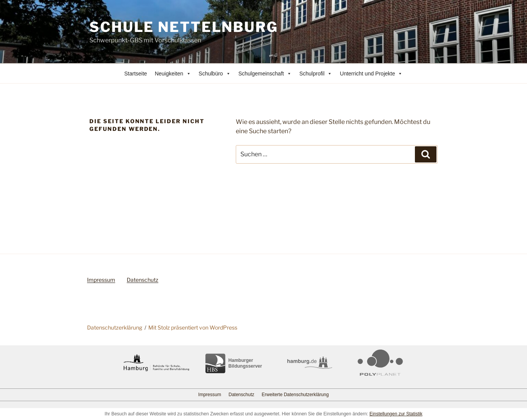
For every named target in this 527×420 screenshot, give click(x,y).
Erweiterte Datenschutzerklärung (295, 395)
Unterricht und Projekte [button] (371, 74)
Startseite (136, 74)
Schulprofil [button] (316, 74)
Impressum (101, 280)
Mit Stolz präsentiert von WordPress (193, 327)
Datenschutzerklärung (115, 327)
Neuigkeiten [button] (173, 74)
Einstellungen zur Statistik (396, 414)
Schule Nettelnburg (184, 27)
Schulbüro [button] (215, 74)
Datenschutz (143, 280)
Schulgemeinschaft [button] (265, 74)
